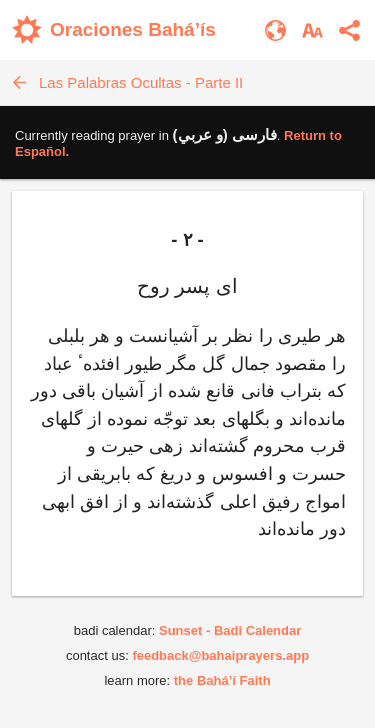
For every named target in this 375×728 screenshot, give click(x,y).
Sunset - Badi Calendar (230, 630)
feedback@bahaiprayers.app (220, 655)
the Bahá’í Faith (222, 680)
